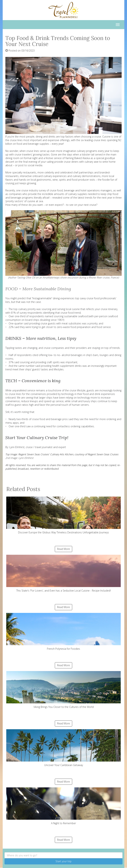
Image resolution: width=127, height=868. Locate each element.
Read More (63, 549)
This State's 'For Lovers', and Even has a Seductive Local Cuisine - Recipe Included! (63, 573)
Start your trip (63, 861)
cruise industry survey (34, 190)
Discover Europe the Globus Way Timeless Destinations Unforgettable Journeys (63, 515)
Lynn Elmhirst (17, 447)
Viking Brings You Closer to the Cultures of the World (63, 690)
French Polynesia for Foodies (63, 632)
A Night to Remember (63, 806)
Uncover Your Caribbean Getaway (63, 748)
